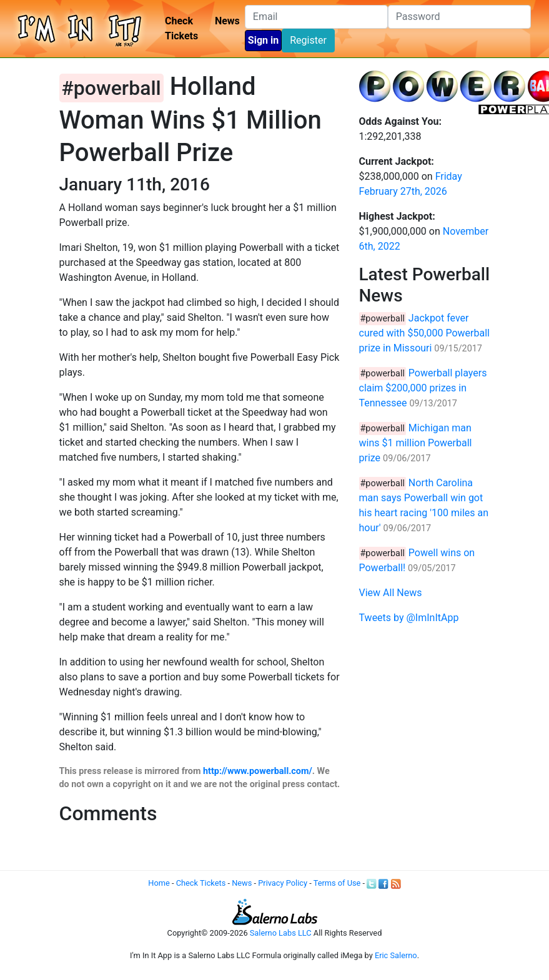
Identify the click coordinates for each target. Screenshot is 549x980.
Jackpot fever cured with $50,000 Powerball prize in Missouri (424, 333)
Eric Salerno (396, 955)
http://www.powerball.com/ (258, 771)
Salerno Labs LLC (281, 933)
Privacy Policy (283, 883)
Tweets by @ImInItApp (409, 618)
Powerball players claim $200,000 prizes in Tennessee (423, 388)
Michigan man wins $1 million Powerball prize (416, 443)
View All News (391, 593)
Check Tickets (181, 28)
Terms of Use (337, 883)
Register (308, 40)
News (227, 21)
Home (159, 883)
